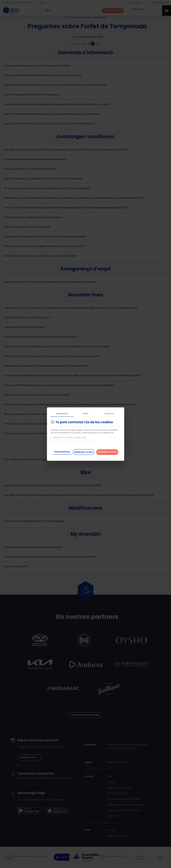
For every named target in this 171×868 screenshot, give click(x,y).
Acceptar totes (107, 452)
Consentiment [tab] (62, 413)
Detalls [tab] (85, 413)
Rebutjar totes (84, 452)
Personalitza (62, 452)
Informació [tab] (109, 413)
